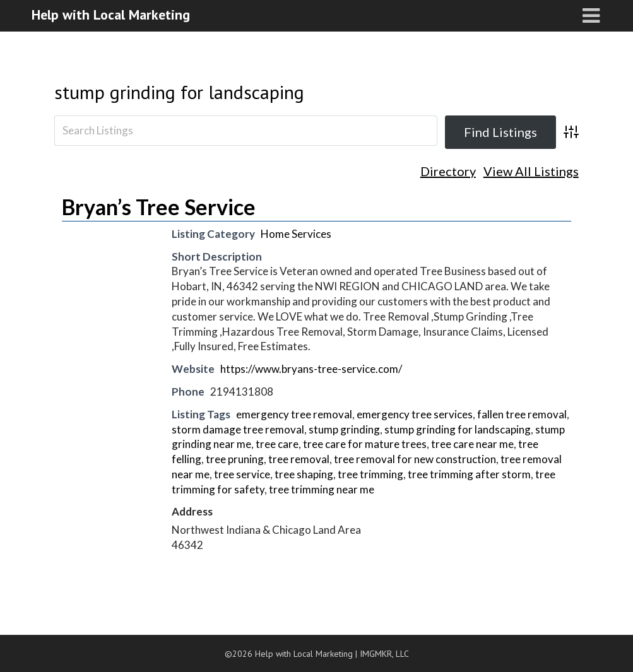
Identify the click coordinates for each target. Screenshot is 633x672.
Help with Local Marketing (111, 15)
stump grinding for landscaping (179, 92)
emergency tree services (415, 414)
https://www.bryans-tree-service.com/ (311, 369)
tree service (242, 474)
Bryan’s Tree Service (159, 207)
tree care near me (472, 444)
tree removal (299, 459)
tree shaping (304, 474)
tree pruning (235, 459)
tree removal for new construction (415, 459)
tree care (277, 444)
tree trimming (370, 474)
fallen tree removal (522, 414)
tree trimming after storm (469, 474)
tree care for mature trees (365, 444)
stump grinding (344, 429)
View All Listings (531, 171)
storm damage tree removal (238, 429)
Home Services (296, 234)
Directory (448, 171)
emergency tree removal (294, 414)
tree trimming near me (322, 489)
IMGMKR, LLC (384, 654)
